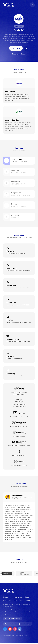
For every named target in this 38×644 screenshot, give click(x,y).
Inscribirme (16, 48)
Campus (28, 600)
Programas (18, 597)
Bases (23, 54)
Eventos (28, 597)
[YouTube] (10, 629)
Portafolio (7, 600)
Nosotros (7, 597)
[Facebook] (5, 629)
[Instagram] (15, 629)
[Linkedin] (20, 629)
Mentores (18, 600)
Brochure (16, 54)
